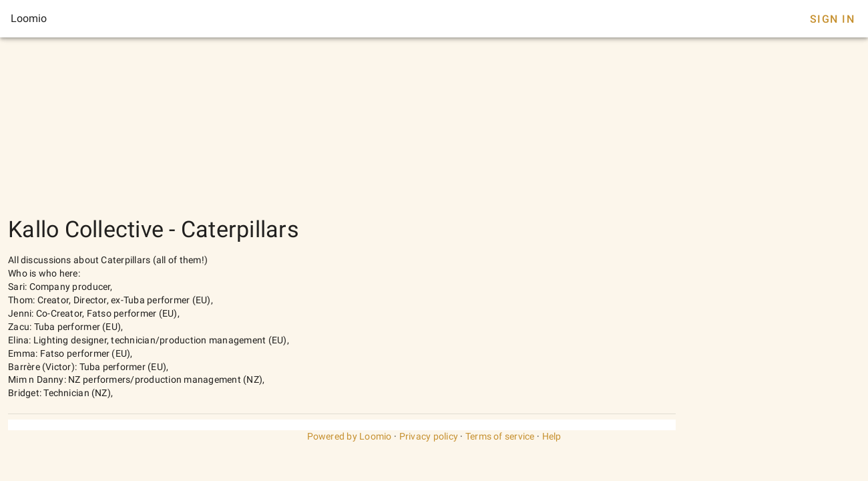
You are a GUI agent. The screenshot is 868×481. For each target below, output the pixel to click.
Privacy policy (429, 436)
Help (552, 436)
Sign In (832, 19)
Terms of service (500, 436)
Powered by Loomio (350, 436)
